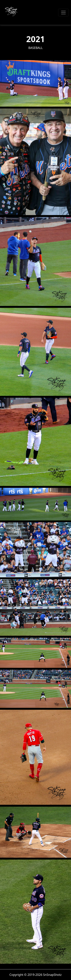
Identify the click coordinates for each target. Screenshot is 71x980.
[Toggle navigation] (63, 13)
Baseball (36, 48)
